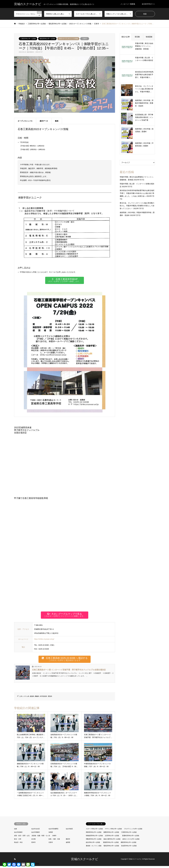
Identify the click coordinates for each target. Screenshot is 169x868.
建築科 (32, 698)
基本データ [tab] (44, 121)
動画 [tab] (57, 121)
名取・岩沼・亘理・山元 (22, 838)
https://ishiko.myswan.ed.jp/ (44, 640)
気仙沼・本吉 (18, 844)
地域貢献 (149, 37)
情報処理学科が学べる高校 (94, 838)
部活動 (137, 37)
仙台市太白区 (36, 831)
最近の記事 (126, 37)
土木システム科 (24, 698)
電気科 (50, 698)
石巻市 (85, 39)
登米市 (33, 844)
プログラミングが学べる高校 (133, 831)
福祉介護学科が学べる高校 (112, 841)
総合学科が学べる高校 (93, 844)
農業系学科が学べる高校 (129, 844)
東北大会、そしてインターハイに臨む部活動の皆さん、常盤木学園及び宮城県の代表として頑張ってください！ (137, 206)
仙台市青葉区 (36, 834)
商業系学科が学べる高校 (94, 834)
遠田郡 (68, 844)
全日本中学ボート (148, 4)
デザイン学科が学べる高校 (113, 831)
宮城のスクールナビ (85, 861)
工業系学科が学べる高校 (28, 39)
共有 (37, 864)
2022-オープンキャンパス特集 (68, 39)
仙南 (15, 831)
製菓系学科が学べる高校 (111, 844)
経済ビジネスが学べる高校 (131, 841)
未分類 (33, 841)
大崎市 (54, 838)
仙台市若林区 (18, 834)
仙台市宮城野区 (54, 831)
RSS (15, 861)
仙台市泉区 (69, 831)
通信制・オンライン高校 (94, 848)
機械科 (37, 698)
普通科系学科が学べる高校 (131, 838)
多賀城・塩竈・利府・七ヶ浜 (41, 838)
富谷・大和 (18, 841)
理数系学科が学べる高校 (94, 841)
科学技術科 (44, 698)
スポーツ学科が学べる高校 (94, 831)
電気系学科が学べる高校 (47, 39)
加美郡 (51, 834)
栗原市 (68, 841)
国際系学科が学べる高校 (111, 834)
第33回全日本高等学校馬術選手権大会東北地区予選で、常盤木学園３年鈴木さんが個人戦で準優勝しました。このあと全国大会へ (137, 193)
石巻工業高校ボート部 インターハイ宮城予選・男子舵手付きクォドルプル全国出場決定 (69, 672)
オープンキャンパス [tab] (25, 121)
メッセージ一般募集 (128, 4)
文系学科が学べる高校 (112, 838)
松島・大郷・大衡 (54, 841)
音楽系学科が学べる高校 (129, 848)
